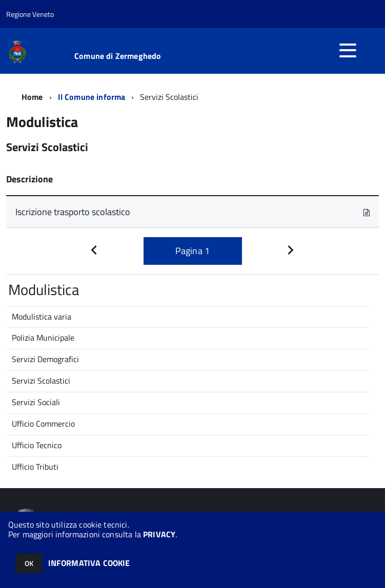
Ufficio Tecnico (37, 445)
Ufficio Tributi (35, 467)
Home (32, 97)
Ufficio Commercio (43, 424)
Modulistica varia (42, 317)
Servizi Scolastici (41, 381)
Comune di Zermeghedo (118, 56)
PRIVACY (159, 534)
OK (29, 563)
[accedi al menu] (348, 50)
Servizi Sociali (36, 402)
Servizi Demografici (45, 359)
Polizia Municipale (43, 338)
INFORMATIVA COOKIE (89, 563)
